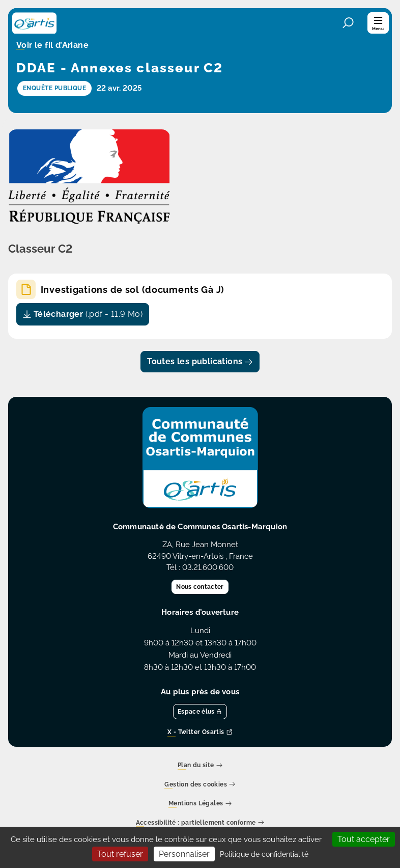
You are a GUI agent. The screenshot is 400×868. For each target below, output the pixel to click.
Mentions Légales (200, 804)
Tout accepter (364, 839)
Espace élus (200, 712)
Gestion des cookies (200, 785)
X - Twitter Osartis (200, 733)
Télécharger (83, 314)
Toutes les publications (200, 361)
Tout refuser (120, 854)
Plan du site (200, 766)
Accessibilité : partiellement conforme (200, 823)
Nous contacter (200, 587)
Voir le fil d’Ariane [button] (52, 46)
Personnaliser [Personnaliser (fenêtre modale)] (184, 854)
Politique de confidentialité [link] (264, 854)
